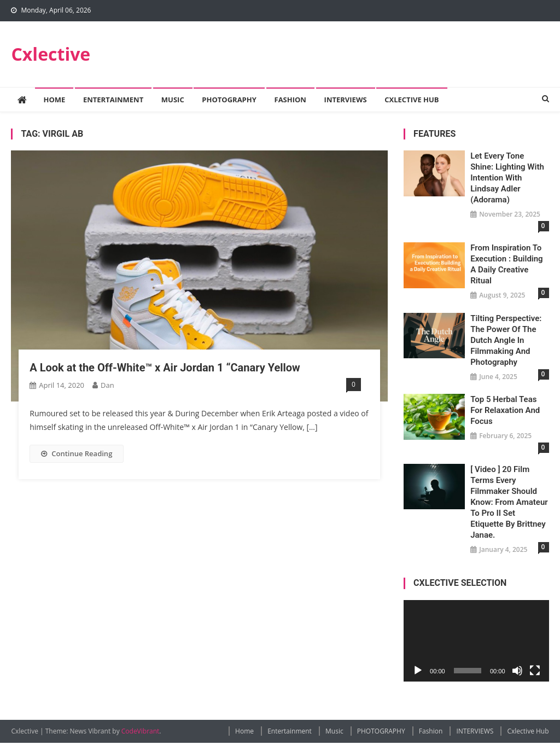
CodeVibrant (141, 731)
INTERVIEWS (346, 100)
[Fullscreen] (535, 671)
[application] (476, 641)
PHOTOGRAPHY (229, 100)
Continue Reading (77, 453)
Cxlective (51, 54)
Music (173, 100)
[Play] (418, 671)
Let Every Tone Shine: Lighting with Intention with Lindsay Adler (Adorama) (507, 178)
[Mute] (517, 671)
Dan (107, 385)
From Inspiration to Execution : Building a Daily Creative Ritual (506, 264)
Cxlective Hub (412, 100)
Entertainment (113, 100)
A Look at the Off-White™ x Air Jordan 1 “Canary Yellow (165, 368)
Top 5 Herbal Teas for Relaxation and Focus (505, 410)
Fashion (290, 100)
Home (54, 100)
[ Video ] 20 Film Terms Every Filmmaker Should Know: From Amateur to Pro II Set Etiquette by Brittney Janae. (509, 502)
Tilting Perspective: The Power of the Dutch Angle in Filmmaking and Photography (506, 340)
